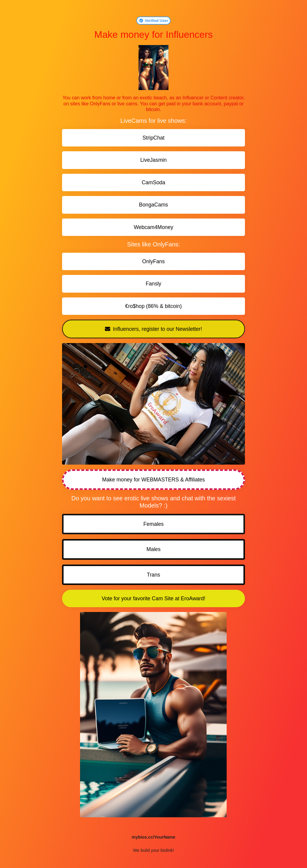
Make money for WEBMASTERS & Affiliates (154, 480)
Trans (153, 575)
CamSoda (153, 182)
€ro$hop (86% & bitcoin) (154, 306)
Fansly (153, 284)
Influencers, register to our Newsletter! (153, 329)
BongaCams (154, 205)
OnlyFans (153, 261)
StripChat (153, 138)
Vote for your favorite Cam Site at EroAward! (153, 598)
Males (154, 549)
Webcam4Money (153, 227)
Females (153, 524)
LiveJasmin (153, 160)
